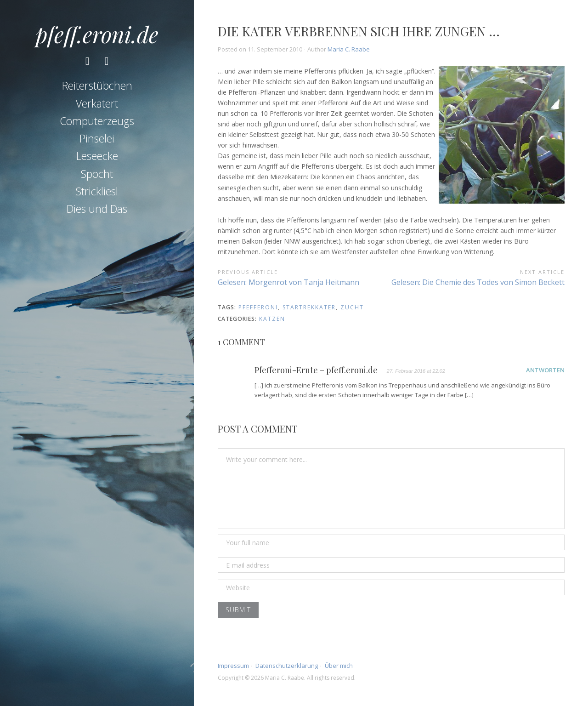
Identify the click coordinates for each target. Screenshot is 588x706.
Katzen (272, 319)
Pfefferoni (258, 307)
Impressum (233, 666)
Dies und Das (97, 213)
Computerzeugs (97, 125)
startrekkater (309, 307)
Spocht (97, 178)
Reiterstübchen (97, 90)
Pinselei (97, 143)
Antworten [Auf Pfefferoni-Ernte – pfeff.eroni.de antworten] (545, 370)
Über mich (339, 666)
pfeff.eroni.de (97, 34)
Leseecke (97, 160)
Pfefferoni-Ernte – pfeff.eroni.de (316, 370)
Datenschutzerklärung (287, 666)
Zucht (352, 307)
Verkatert (97, 108)
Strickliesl (97, 195)
